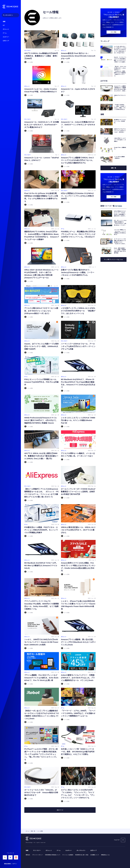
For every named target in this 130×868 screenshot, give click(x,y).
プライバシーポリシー (38, 855)
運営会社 (28, 855)
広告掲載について (95, 855)
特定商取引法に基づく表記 (82, 855)
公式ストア (6, 41)
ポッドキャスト (81, 850)
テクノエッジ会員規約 (68, 855)
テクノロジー (37, 850)
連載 (4, 22)
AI (4, 25)
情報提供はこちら (105, 855)
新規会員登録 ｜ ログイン (10, 864)
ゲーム (5, 33)
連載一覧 (113, 190)
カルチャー (6, 37)
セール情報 (51, 21)
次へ (60, 819)
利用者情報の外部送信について (53, 855)
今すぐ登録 (113, 54)
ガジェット (6, 29)
